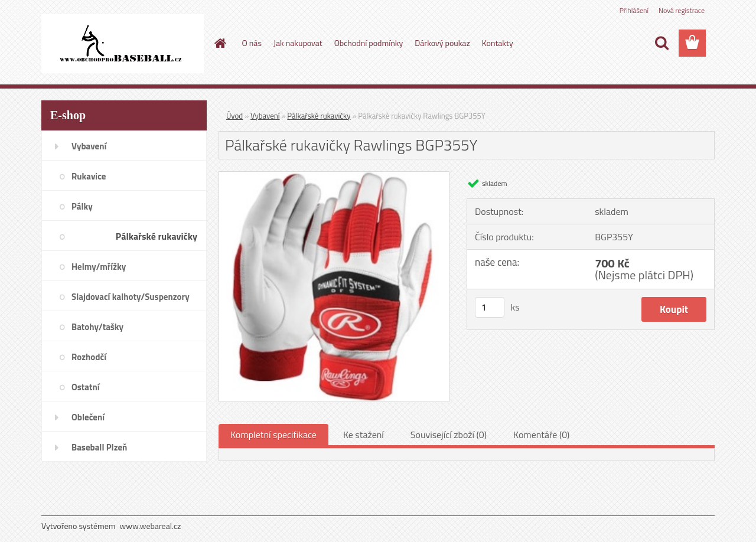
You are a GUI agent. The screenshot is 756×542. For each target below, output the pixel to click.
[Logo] (123, 44)
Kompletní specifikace (273, 435)
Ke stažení (364, 435)
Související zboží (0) (449, 435)
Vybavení (265, 116)
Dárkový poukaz (442, 43)
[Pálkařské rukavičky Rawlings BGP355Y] (334, 177)
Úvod (234, 116)
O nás (252, 43)
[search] (661, 43)
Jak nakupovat (298, 43)
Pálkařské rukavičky (319, 116)
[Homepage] (220, 43)
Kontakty (498, 43)
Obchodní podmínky (369, 43)
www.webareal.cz (151, 526)
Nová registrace (682, 10)
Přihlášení (634, 10)
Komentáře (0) (541, 435)
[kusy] (490, 307)
